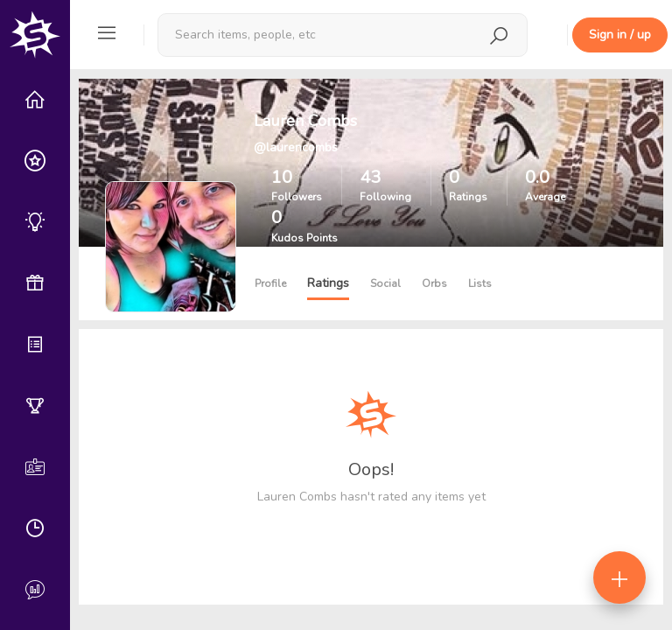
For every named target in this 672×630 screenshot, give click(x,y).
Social (385, 283)
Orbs (434, 283)
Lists (480, 283)
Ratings (328, 283)
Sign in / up (620, 35)
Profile (270, 283)
